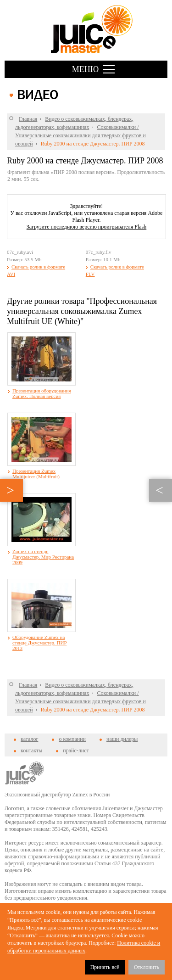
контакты (31, 750)
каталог (29, 739)
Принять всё (105, 967)
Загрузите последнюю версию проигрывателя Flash (87, 227)
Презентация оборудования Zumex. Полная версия (42, 393)
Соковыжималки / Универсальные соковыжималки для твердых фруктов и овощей (80, 135)
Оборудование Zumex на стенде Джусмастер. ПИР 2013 (40, 643)
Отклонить (147, 967)
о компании (72, 739)
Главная (28, 119)
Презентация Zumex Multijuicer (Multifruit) (36, 474)
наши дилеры (122, 739)
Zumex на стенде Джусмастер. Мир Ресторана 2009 (43, 557)
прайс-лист (76, 750)
